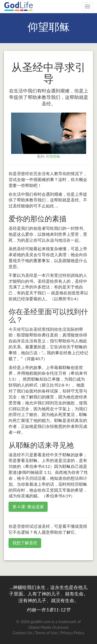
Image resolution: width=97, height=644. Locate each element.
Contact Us (22, 633)
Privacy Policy (72, 633)
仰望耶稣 (53, 156)
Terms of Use (46, 633)
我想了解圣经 (25, 543)
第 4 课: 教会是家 (28, 506)
